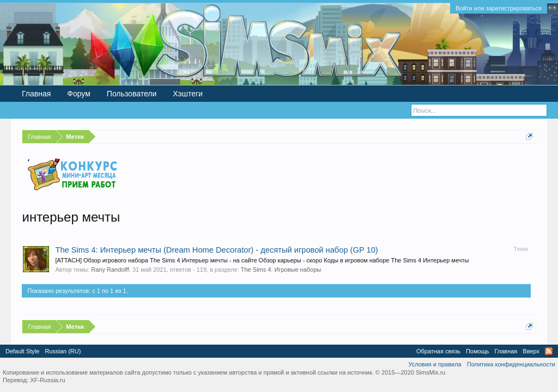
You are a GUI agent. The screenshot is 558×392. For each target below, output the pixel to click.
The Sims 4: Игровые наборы (281, 269)
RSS (549, 351)
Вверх (531, 351)
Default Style (22, 351)
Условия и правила (435, 364)
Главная (36, 94)
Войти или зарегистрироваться (499, 8)
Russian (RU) (63, 351)
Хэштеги (188, 94)
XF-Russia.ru (47, 380)
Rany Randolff (110, 269)
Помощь (478, 351)
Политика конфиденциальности (511, 364)
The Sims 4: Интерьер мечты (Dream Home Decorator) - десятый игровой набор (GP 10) (216, 250)
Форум (79, 94)
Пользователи (132, 94)
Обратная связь (438, 351)
